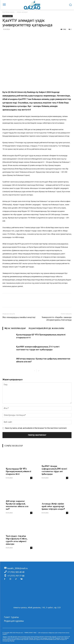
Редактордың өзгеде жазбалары (46, 328)
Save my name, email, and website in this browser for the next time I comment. (36, 428)
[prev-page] (35, 371)
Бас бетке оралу (8, 12)
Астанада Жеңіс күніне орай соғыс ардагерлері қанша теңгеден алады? (53, 506)
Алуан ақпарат (22, 12)
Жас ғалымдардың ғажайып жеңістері (19, 317)
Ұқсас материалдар (15, 328)
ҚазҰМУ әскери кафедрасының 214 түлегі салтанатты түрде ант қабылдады (54, 470)
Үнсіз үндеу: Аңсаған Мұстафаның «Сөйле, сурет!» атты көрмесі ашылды (17, 540)
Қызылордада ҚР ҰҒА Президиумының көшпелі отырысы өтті (18, 471)
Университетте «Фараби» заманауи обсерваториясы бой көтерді (57, 319)
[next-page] (39, 371)
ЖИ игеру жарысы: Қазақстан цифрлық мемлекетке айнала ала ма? (17, 505)
